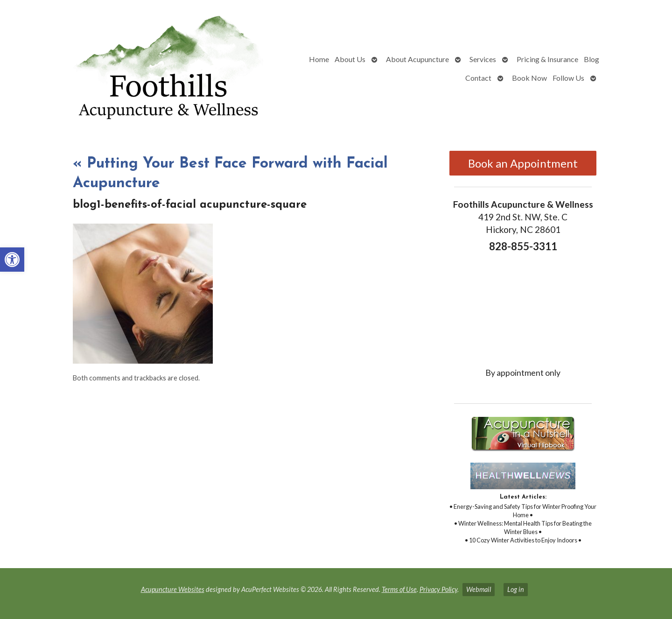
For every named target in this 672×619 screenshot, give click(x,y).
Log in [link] (516, 589)
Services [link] (483, 59)
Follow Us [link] (568, 78)
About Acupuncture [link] (417, 59)
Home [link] (319, 59)
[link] (12, 260)
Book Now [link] (529, 78)
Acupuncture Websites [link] (173, 589)
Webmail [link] (479, 589)
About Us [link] (350, 59)
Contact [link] (478, 78)
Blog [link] (591, 59)
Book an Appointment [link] (523, 163)
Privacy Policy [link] (438, 589)
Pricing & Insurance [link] (547, 59)
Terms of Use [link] (399, 589)
